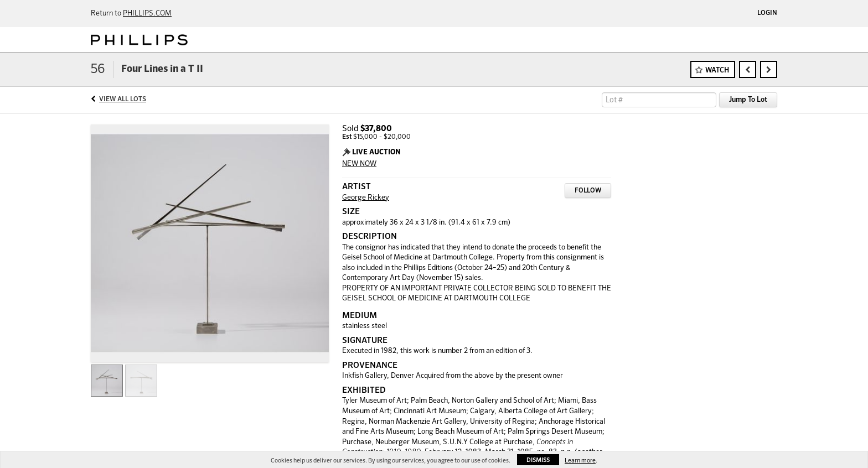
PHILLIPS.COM (147, 14)
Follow (588, 191)
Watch (717, 71)
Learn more (580, 461)
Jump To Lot (748, 100)
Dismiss (538, 460)
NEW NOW (359, 164)
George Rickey (366, 198)
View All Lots (123, 100)
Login (767, 13)
